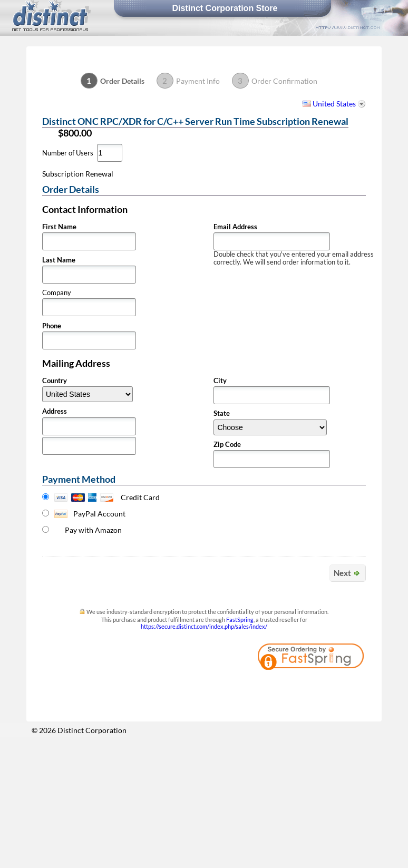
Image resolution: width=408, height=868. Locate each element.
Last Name (59, 260)
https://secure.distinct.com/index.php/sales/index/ (204, 626)
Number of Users (68, 153)
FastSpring (240, 620)
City (220, 381)
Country (55, 381)
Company (57, 293)
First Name (59, 227)
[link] (337, 687)
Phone (52, 326)
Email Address (235, 227)
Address (55, 411)
